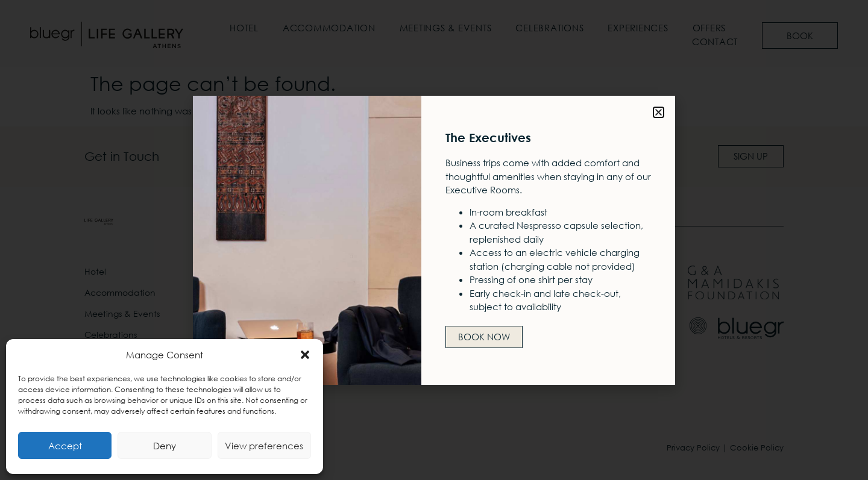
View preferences (264, 446)
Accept (65, 446)
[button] (305, 355)
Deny (165, 446)
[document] (434, 240)
